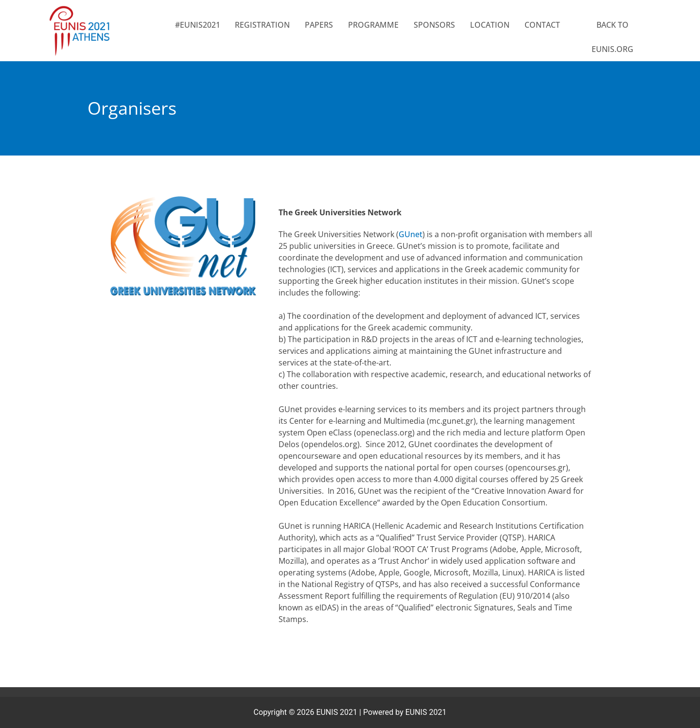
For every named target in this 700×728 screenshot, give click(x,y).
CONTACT (542, 25)
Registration (262, 25)
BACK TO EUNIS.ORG (612, 37)
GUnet (411, 234)
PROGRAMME (373, 25)
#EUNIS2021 (198, 25)
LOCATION (490, 25)
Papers (319, 25)
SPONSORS (434, 25)
